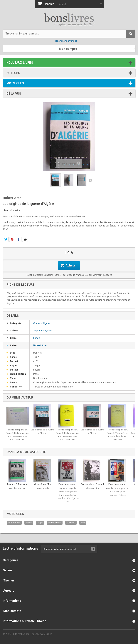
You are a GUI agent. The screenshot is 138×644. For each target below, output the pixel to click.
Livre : (6, 210)
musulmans (14, 523)
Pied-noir (71, 523)
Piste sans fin (92, 488)
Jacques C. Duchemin (17, 484)
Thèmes (9, 580)
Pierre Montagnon (67, 484)
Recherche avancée (66, 41)
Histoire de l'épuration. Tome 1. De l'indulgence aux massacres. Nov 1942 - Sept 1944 (17, 435)
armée (29, 523)
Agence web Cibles (42, 634)
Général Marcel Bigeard (92, 484)
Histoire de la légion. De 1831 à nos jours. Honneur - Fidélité (117, 492)
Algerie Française (42, 331)
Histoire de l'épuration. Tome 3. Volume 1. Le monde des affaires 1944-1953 (117, 435)
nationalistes (55, 523)
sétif (83, 523)
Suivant (90, 180)
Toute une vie (42, 488)
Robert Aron (40, 345)
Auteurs (13, 73)
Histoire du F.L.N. (17, 488)
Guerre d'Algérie (42, 323)
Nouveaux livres (20, 63)
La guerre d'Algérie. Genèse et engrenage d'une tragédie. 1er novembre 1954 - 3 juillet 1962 (67, 495)
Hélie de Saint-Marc (42, 484)
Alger (40, 523)
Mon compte (12, 611)
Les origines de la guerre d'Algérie (42, 431)
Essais (37, 338)
